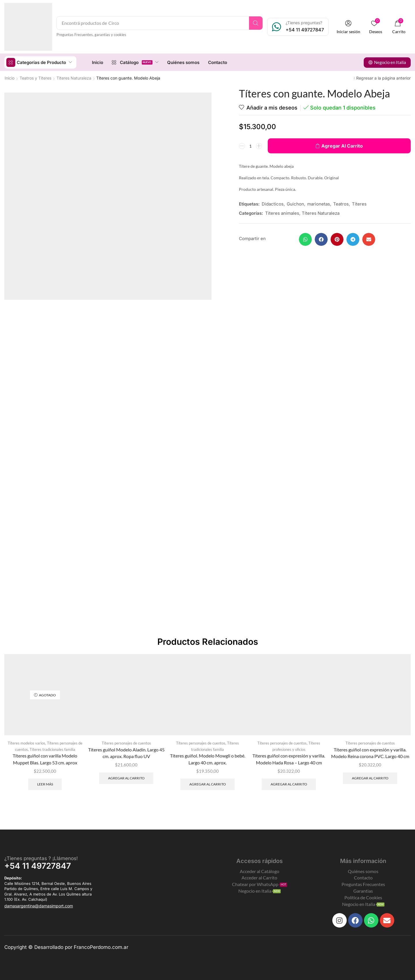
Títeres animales (282, 213)
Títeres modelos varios (27, 743)
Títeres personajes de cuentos (126, 743)
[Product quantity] (250, 146)
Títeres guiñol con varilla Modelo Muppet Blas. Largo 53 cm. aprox (45, 759)
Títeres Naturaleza (74, 78)
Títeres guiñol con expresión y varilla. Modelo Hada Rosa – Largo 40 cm (289, 759)
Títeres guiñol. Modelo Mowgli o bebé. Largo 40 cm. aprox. (208, 759)
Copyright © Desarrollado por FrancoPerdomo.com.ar (66, 947)
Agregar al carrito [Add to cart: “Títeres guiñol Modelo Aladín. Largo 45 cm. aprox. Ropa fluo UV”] (126, 778)
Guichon (295, 204)
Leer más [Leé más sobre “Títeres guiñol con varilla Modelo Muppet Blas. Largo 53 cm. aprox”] (45, 784)
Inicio (10, 78)
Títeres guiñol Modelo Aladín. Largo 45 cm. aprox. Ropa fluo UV (126, 753)
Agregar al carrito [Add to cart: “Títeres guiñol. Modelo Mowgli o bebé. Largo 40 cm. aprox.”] (208, 784)
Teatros (341, 204)
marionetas (319, 204)
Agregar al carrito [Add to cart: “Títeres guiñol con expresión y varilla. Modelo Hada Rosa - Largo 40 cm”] (289, 784)
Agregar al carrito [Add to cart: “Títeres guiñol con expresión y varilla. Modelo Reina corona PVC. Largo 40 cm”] (370, 778)
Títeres (359, 204)
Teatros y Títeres (35, 78)
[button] (348, 27)
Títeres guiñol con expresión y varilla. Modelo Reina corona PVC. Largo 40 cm (370, 753)
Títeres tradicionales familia (52, 749)
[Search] (256, 23)
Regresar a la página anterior (383, 78)
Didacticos (273, 204)
